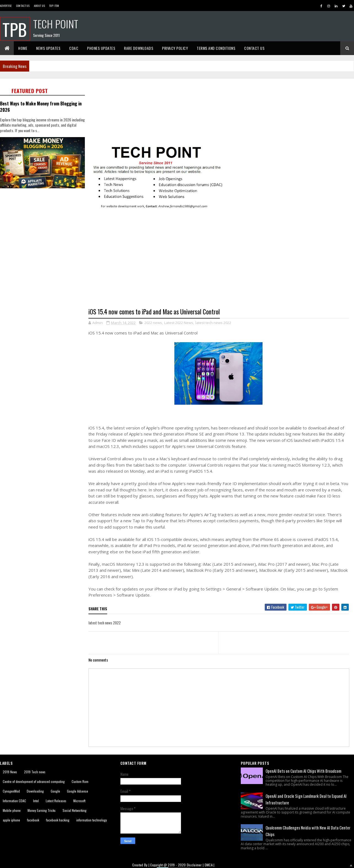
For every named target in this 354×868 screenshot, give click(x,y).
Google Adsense (78, 791)
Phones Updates (101, 48)
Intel (36, 801)
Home (23, 48)
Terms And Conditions (216, 48)
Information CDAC (14, 801)
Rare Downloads (139, 48)
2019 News (10, 772)
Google (55, 791)
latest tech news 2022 (213, 323)
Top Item (54, 6)
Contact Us (23, 6)
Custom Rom (80, 781)
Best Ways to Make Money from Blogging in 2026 (41, 107)
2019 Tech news (35, 772)
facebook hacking (58, 820)
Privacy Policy (175, 48)
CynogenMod (11, 791)
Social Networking (75, 810)
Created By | (141, 865)
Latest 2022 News (179, 323)
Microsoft (79, 801)
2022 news (153, 323)
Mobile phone (12, 810)
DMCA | (210, 865)
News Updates (48, 48)
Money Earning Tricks (42, 810)
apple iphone (11, 820)
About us (39, 6)
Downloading (35, 791)
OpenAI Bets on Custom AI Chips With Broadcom (303, 771)
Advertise (6, 6)
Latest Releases (56, 801)
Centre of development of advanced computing (34, 781)
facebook (33, 820)
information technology (92, 820)
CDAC (74, 48)
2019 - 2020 (177, 865)
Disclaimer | (196, 865)
